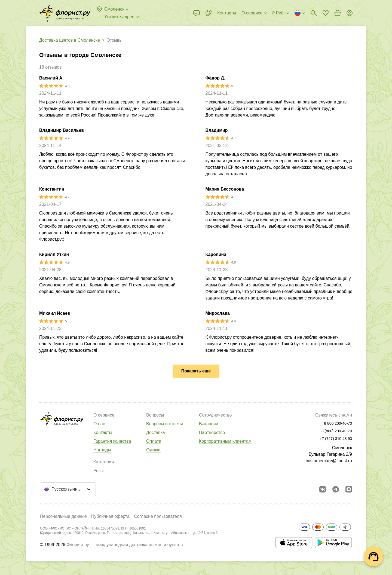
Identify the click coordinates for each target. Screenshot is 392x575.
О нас (99, 424)
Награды (102, 450)
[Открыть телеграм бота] (336, 489)
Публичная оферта (110, 516)
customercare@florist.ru (329, 461)
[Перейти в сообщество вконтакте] (323, 489)
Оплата (154, 441)
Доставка (156, 432)
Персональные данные (63, 516)
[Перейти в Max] (349, 489)
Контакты (103, 432)
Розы (99, 471)
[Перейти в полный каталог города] (65, 13)
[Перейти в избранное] (326, 13)
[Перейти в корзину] (338, 13)
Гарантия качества (112, 441)
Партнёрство (212, 432)
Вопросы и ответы (165, 424)
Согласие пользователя (158, 516)
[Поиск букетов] (314, 13)
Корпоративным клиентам (225, 441)
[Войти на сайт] (350, 13)
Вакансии (209, 424)
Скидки (153, 450)
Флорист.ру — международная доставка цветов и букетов (125, 545)
